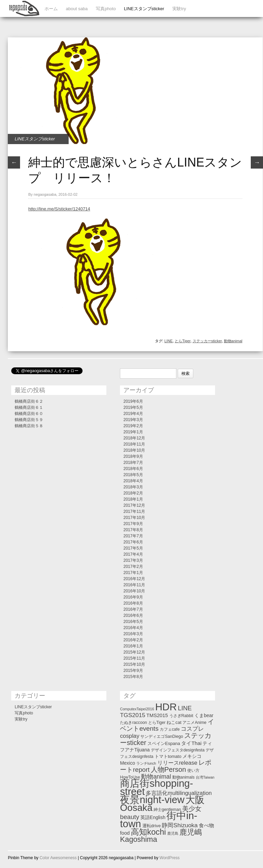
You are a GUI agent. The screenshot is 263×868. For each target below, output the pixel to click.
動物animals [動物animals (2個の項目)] (183, 777)
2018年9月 (133, 456)
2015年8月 (133, 677)
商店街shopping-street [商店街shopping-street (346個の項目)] (156, 787)
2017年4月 (133, 554)
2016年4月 (133, 628)
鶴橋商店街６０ (29, 414)
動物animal (233, 341)
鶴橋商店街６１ (29, 407)
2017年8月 (133, 530)
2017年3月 (133, 560)
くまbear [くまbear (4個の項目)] (204, 715)
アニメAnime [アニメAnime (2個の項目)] (194, 723)
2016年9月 (133, 597)
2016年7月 (133, 609)
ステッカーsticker (207, 341)
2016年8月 (133, 603)
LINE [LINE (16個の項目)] (185, 708)
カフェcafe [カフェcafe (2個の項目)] (170, 729)
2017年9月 (133, 524)
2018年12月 (134, 438)
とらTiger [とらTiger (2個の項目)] (157, 723)
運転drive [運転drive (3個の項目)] (152, 826)
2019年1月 (133, 432)
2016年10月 (134, 591)
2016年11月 (134, 585)
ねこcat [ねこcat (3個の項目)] (174, 722)
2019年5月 (133, 407)
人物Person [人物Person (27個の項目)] (169, 769)
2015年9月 (133, 671)
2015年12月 (134, 652)
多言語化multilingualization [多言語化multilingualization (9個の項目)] (179, 793)
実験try (179, 9)
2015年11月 (134, 658)
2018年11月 (134, 444)
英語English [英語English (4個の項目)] (153, 817)
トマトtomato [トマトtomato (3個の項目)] (168, 756)
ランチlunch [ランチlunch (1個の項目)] (146, 763)
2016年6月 (133, 615)
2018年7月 (133, 463)
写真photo (106, 9)
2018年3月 (133, 487)
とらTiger (182, 341)
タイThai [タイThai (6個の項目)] (191, 743)
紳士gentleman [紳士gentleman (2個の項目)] (167, 810)
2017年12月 (134, 505)
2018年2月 (133, 493)
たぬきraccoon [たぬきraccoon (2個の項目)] (133, 723)
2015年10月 (134, 664)
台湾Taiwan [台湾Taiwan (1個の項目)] (205, 777)
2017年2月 (133, 567)
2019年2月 (133, 426)
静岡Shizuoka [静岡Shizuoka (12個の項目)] (180, 825)
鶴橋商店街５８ (29, 426)
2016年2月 (133, 640)
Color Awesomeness (58, 858)
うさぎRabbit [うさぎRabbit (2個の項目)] (181, 716)
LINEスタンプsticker (144, 9)
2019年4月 (133, 414)
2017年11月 (134, 511)
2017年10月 (134, 518)
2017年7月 (133, 536)
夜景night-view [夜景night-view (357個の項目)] (152, 800)
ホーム (51, 9)
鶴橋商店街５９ (29, 420)
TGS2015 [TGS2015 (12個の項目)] (133, 715)
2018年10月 (134, 450)
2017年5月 (133, 548)
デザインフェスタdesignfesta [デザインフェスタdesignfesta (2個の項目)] (178, 750)
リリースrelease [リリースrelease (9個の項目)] (177, 763)
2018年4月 (133, 481)
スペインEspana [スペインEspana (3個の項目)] (164, 743)
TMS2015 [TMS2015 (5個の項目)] (157, 715)
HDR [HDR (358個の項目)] (166, 707)
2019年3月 (133, 420)
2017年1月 (133, 573)
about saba (77, 9)
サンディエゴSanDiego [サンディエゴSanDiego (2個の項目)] (162, 736)
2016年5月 (133, 622)
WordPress (169, 858)
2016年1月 (133, 646)
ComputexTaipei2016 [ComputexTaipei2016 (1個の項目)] (137, 709)
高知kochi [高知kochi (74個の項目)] (148, 832)
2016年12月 (134, 579)
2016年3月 (133, 634)
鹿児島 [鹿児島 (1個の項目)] (173, 833)
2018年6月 (133, 469)
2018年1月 (133, 499)
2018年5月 (133, 475)
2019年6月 (133, 401)
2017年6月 (133, 542)
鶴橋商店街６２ (29, 401)
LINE (169, 341)
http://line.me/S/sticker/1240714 (59, 209)
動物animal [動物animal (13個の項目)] (156, 777)
